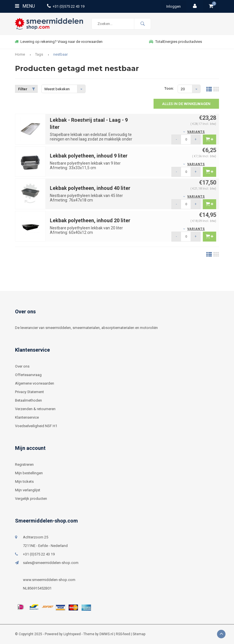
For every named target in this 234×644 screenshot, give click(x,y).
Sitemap (139, 634)
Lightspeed (72, 634)
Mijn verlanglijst (28, 490)
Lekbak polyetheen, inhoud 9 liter (89, 156)
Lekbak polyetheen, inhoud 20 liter (90, 220)
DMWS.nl (106, 634)
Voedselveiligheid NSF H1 (36, 426)
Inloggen (174, 6)
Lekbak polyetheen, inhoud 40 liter (90, 188)
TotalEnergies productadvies (175, 42)
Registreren (24, 464)
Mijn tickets (24, 482)
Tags (39, 54)
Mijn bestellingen (29, 473)
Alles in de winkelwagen (186, 104)
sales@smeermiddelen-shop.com (51, 563)
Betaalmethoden (28, 400)
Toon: (169, 88)
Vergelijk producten (31, 499)
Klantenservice (27, 417)
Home (20, 54)
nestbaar (60, 54)
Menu (25, 6)
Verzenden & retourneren (35, 409)
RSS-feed (123, 634)
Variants (196, 132)
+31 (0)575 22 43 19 (66, 6)
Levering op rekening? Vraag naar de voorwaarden (59, 42)
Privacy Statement (29, 392)
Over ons (22, 366)
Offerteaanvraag (28, 375)
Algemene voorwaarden (35, 383)
